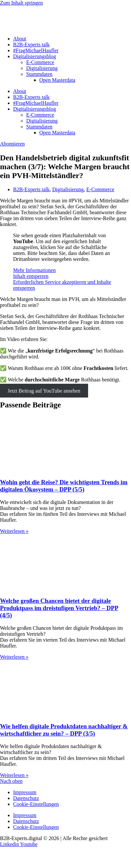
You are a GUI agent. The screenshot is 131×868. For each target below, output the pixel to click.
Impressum (25, 792)
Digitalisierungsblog (35, 56)
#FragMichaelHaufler (36, 50)
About (20, 39)
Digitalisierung (42, 68)
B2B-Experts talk (31, 45)
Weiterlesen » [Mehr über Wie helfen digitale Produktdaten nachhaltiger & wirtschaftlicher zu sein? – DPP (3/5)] (14, 775)
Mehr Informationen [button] (34, 270)
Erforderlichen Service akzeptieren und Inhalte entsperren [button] (62, 285)
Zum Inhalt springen (21, 3)
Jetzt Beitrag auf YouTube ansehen (44, 391)
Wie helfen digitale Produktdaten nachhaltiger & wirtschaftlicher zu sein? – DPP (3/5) (64, 730)
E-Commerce (40, 62)
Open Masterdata (57, 80)
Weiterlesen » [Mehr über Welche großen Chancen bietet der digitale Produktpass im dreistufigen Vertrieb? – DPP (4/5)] (14, 657)
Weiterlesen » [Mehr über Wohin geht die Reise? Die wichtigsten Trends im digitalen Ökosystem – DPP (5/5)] (14, 531)
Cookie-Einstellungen (36, 804)
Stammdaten (39, 74)
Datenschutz (26, 798)
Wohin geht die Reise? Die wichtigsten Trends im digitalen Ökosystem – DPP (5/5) (64, 486)
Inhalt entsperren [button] (31, 276)
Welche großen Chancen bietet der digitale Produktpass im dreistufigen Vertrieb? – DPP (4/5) (59, 608)
